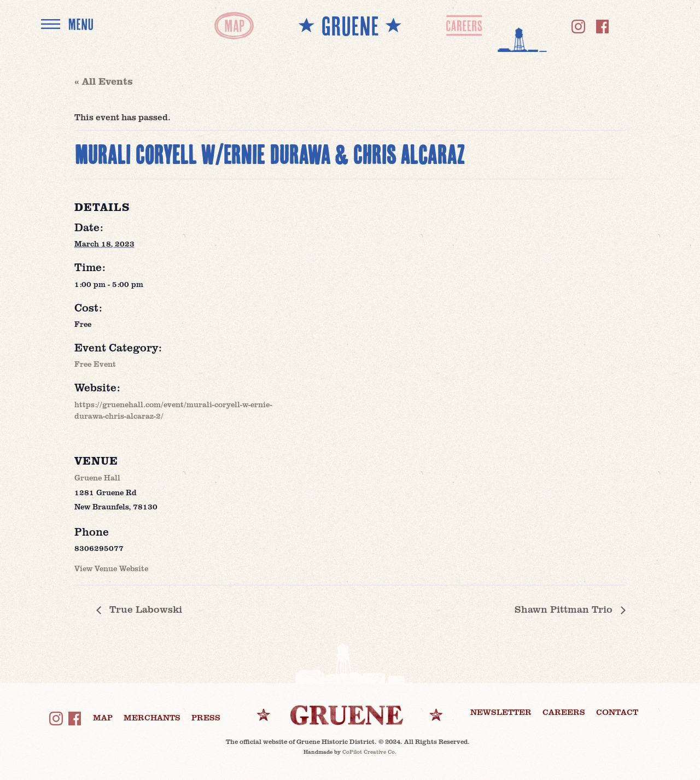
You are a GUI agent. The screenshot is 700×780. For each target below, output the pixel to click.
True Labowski (144, 609)
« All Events (104, 81)
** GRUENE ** (350, 25)
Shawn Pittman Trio (565, 609)
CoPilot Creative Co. (369, 752)
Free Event (95, 364)
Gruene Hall (97, 477)
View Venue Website (111, 568)
